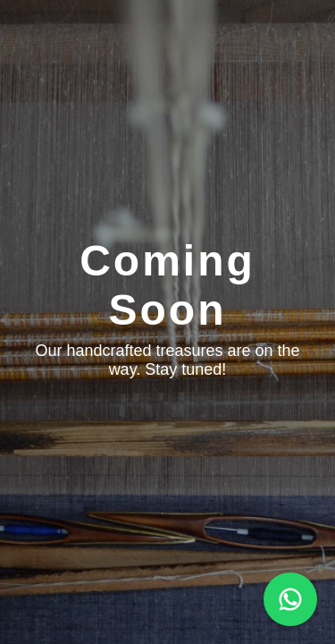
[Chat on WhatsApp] (290, 599)
